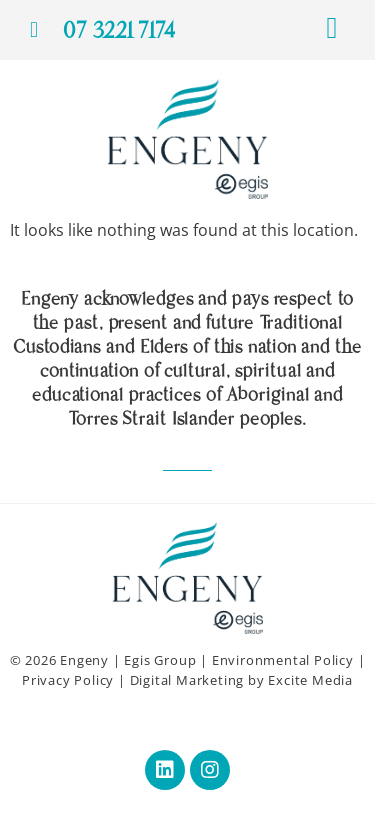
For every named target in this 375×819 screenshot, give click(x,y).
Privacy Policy (68, 680)
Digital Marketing (187, 680)
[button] (332, 27)
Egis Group (160, 660)
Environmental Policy (283, 660)
